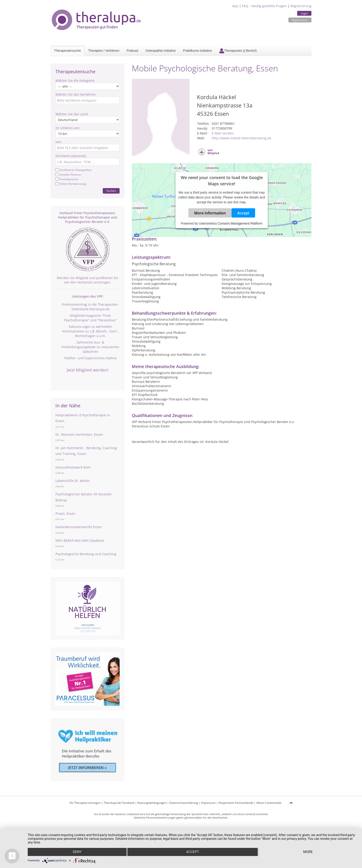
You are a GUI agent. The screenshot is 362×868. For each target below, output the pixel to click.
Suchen (111, 191)
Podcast (132, 51)
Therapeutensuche (68, 51)
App (235, 6)
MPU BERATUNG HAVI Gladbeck (80, 541)
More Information (210, 213)
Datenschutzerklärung (184, 803)
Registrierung (301, 6)
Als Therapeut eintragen (85, 803)
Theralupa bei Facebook (119, 803)
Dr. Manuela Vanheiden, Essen (79, 434)
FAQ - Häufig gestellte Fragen (264, 6)
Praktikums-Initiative (197, 51)
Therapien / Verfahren (104, 51)
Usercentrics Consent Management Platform (231, 223)
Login (304, 13)
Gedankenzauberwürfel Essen (79, 527)
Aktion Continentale (269, 803)
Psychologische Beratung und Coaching (86, 554)
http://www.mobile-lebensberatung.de (241, 138)
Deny (77, 852)
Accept (243, 213)
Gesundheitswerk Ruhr (73, 467)
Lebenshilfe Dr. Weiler (73, 481)
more (308, 852)
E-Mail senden (223, 133)
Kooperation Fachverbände (236, 803)
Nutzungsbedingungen (152, 803)
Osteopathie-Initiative (161, 51)
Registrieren (300, 20)
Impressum (208, 803)
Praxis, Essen (65, 513)
